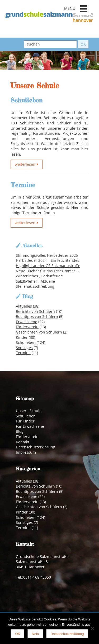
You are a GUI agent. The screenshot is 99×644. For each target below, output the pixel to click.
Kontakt (23, 442)
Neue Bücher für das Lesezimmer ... (48, 271)
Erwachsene (27, 322)
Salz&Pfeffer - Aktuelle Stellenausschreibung (35, 284)
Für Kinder (25, 421)
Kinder (22, 337)
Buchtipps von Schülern (37, 316)
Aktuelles (24, 306)
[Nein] (92, 628)
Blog (20, 431)
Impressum (26, 452)
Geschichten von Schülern (39, 332)
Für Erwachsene (30, 426)
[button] (84, 9)
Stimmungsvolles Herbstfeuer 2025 (47, 255)
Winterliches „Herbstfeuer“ (40, 276)
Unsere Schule (29, 411)
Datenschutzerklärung (36, 447)
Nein (35, 634)
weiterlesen (27, 164)
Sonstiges (24, 348)
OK (18, 634)
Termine (23, 353)
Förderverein (27, 327)
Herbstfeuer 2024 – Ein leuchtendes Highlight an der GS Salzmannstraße (48, 263)
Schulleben (26, 342)
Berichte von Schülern (35, 311)
